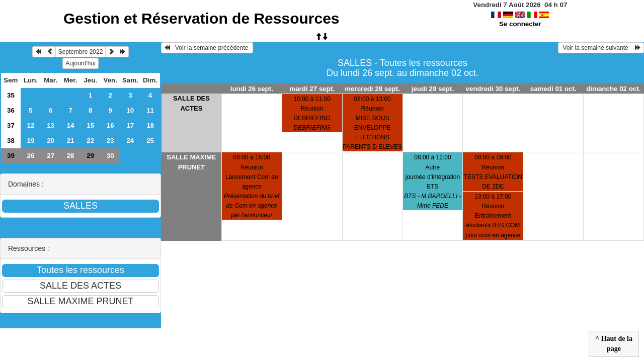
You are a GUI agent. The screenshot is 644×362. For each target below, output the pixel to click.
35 (11, 95)
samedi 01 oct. (553, 89)
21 (71, 141)
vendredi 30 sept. (493, 89)
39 (11, 156)
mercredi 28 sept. (372, 89)
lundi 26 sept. (252, 89)
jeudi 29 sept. (433, 89)
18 (150, 125)
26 (31, 156)
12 (31, 125)
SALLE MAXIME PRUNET (191, 162)
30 (110, 156)
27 (51, 156)
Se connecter (520, 24)
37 (11, 125)
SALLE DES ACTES (191, 103)
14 (71, 125)
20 (51, 141)
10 (130, 110)
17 (130, 125)
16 (110, 125)
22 (90, 141)
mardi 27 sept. (312, 89)
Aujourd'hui (80, 63)
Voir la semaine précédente (207, 48)
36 (11, 110)
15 (90, 125)
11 (150, 110)
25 (150, 141)
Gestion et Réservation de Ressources (202, 18)
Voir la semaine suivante (601, 48)
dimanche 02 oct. (613, 89)
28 (71, 156)
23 (110, 141)
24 (130, 141)
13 (51, 125)
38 (11, 141)
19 (31, 141)
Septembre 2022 (81, 52)
